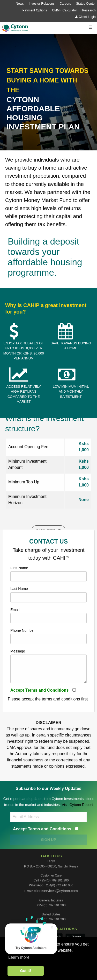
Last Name (48, 594)
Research (89, 10)
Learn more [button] (19, 957)
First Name (48, 574)
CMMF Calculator (64, 10)
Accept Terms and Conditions (40, 690)
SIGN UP (48, 840)
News (20, 4)
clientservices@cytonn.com (56, 891)
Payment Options (35, 10)
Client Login (85, 17)
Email (48, 615)
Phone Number (48, 636)
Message (48, 666)
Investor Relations (42, 4)
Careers (65, 4)
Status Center (86, 4)
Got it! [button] (26, 971)
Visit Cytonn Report (77, 805)
